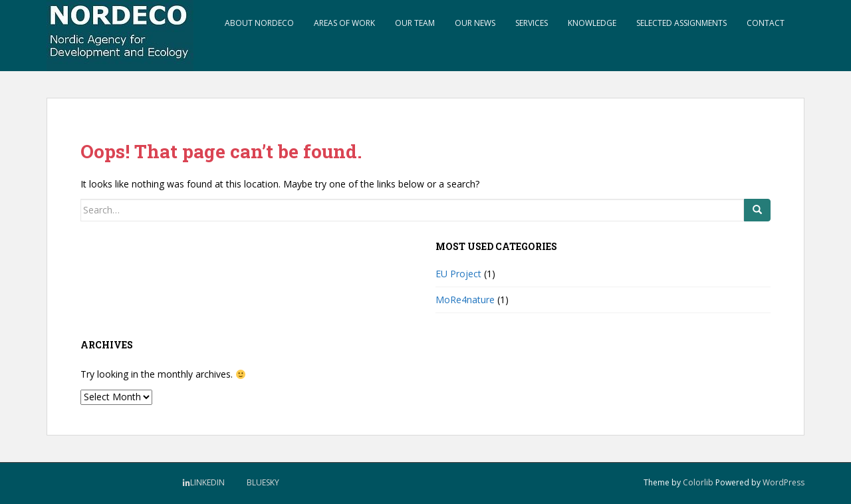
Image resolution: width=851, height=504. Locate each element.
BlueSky (263, 482)
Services (532, 23)
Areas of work (344, 23)
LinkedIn (207, 482)
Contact (766, 23)
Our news (475, 23)
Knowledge (592, 23)
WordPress (784, 482)
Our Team (415, 23)
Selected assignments (681, 23)
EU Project (458, 274)
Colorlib (698, 482)
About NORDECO (259, 23)
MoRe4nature (465, 300)
